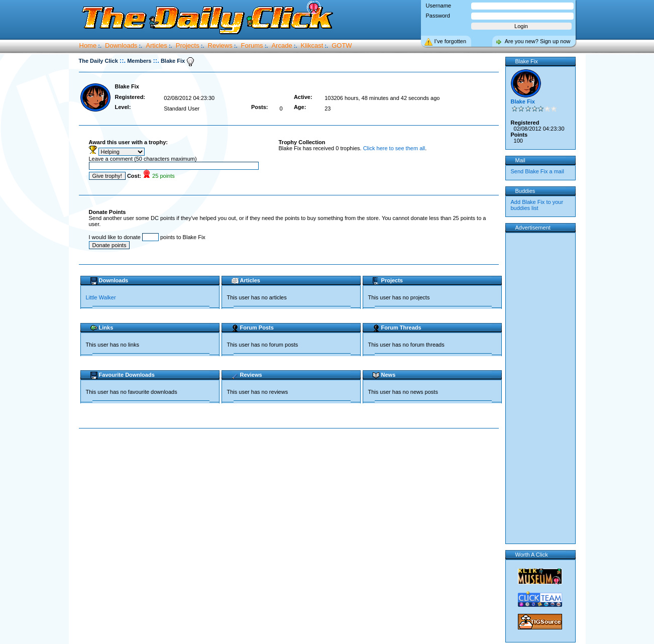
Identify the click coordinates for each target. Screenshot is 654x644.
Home (88, 45)
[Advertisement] (291, 461)
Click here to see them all (394, 148)
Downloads (121, 45)
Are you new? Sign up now (538, 41)
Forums (252, 45)
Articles (156, 45)
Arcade (282, 45)
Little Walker (101, 297)
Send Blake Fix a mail (537, 171)
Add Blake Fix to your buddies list (537, 205)
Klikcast (312, 45)
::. (123, 61)
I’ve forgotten (451, 41)
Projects (188, 45)
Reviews (220, 45)
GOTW (342, 45)
